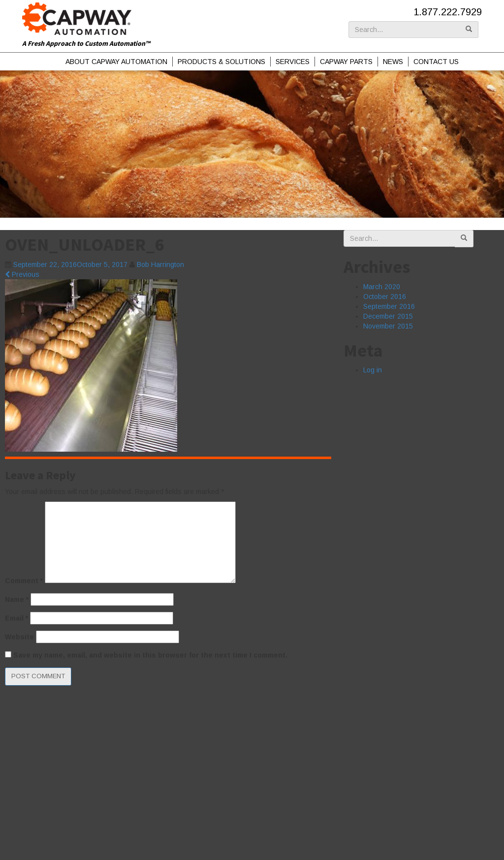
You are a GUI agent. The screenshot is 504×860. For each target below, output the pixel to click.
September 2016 (389, 306)
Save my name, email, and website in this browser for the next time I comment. (150, 655)
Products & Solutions (221, 62)
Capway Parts (346, 62)
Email (16, 618)
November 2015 (388, 326)
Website (19, 637)
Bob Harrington (160, 265)
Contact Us (436, 62)
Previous (22, 274)
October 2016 (385, 297)
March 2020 (382, 287)
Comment (24, 581)
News (393, 62)
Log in (373, 370)
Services (293, 62)
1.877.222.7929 (448, 12)
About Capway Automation (116, 62)
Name (17, 599)
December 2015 (388, 316)
